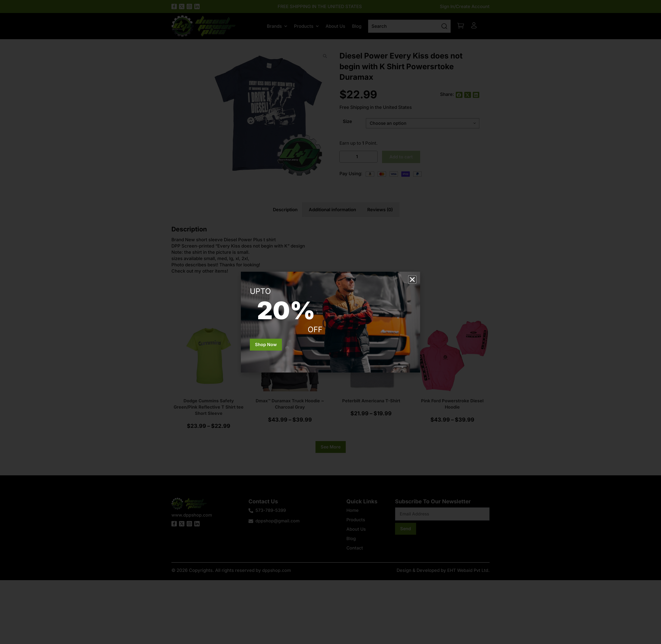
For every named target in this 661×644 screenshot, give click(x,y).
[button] (412, 280)
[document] (330, 322)
